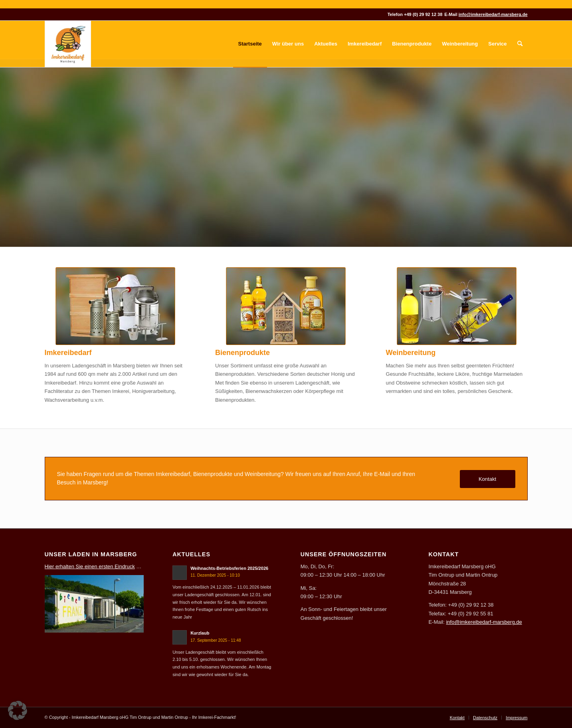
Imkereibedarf (68, 353)
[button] (18, 710)
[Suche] (520, 44)
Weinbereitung (411, 353)
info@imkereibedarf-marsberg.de (493, 14)
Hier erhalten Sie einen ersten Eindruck (90, 566)
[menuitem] (250, 44)
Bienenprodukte (242, 353)
